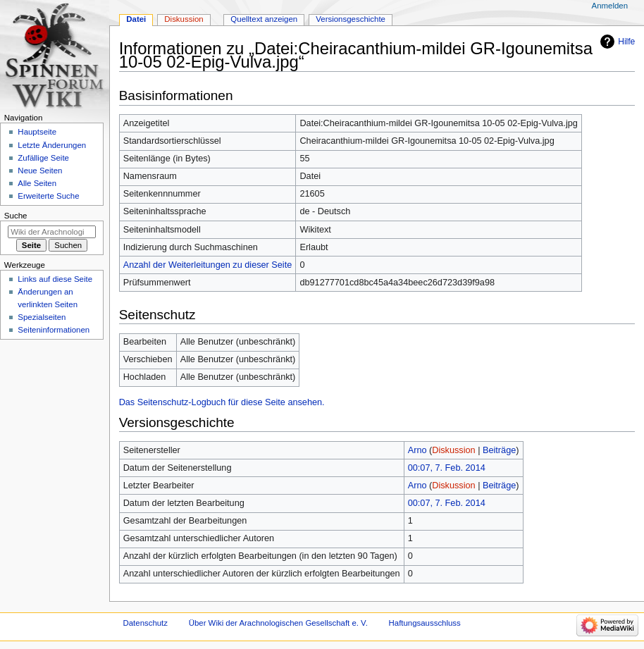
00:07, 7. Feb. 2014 (447, 468)
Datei (136, 19)
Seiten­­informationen (54, 330)
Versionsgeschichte (351, 19)
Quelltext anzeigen (264, 19)
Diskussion (453, 450)
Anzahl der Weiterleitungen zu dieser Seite (208, 265)
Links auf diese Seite (55, 279)
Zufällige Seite (43, 158)
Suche (16, 216)
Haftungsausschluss (425, 623)
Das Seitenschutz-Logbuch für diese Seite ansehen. (222, 402)
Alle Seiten (37, 183)
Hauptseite (37, 132)
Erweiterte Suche (48, 196)
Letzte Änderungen (52, 145)
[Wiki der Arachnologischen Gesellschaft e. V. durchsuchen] (52, 232)
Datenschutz (146, 623)
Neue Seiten (40, 171)
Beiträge (499, 450)
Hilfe (626, 42)
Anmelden (610, 6)
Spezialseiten (42, 317)
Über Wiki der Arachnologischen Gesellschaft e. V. (278, 623)
